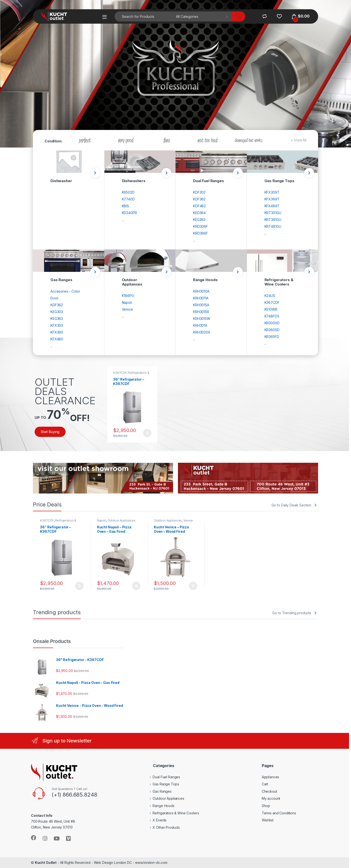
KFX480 (57, 339)
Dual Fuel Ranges (163, 777)
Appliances (271, 777)
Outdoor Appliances (122, 520)
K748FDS (272, 316)
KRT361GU (273, 220)
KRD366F (200, 233)
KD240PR (129, 213)
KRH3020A (202, 332)
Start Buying (50, 432)
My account (271, 798)
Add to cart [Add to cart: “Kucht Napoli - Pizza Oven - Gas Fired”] (136, 586)
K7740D (128, 199)
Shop (266, 806)
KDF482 (199, 206)
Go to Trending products (292, 613)
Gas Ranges (159, 791)
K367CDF (272, 302)
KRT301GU (273, 213)
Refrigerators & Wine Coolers (131, 374)
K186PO (128, 296)
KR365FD (272, 337)
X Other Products (163, 827)
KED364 (199, 213)
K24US (270, 296)
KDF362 (199, 199)
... (123, 220)
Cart (265, 784)
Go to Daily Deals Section (292, 505)
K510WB (271, 309)
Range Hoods (160, 806)
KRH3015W (202, 319)
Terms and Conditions (279, 813)
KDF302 (199, 192)
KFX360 (57, 332)
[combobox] (144, 16)
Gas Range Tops (162, 784)
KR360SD (272, 330)
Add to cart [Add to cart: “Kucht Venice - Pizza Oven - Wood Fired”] (193, 586)
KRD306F (200, 226)
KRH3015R (201, 312)
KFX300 (57, 325)
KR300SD (272, 323)
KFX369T (272, 199)
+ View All (299, 140)
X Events (156, 820)
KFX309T (272, 192)
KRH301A (200, 325)
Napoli (127, 302)
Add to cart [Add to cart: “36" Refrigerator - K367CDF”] (147, 433)
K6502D (128, 192)
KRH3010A (201, 291)
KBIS (125, 206)
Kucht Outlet (46, 863)
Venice (127, 309)
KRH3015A (201, 305)
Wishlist (268, 820)
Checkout (269, 791)
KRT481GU (273, 226)
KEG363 (199, 220)
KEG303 (57, 312)
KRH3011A (201, 298)
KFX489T (272, 206)
